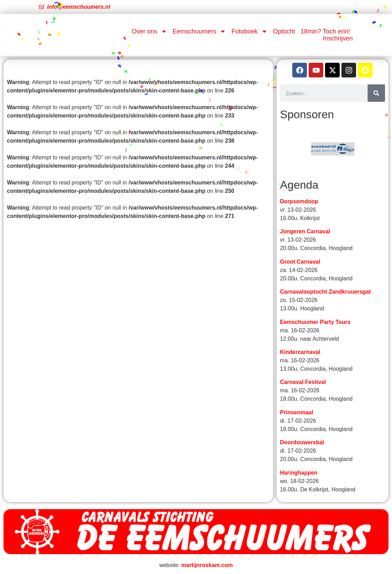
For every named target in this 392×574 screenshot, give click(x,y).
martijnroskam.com (207, 566)
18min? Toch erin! (325, 31)
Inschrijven (338, 38)
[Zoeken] (376, 93)
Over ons (149, 31)
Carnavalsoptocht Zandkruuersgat (326, 293)
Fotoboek (250, 31)
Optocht (284, 31)
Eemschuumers (199, 31)
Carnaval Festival (303, 383)
